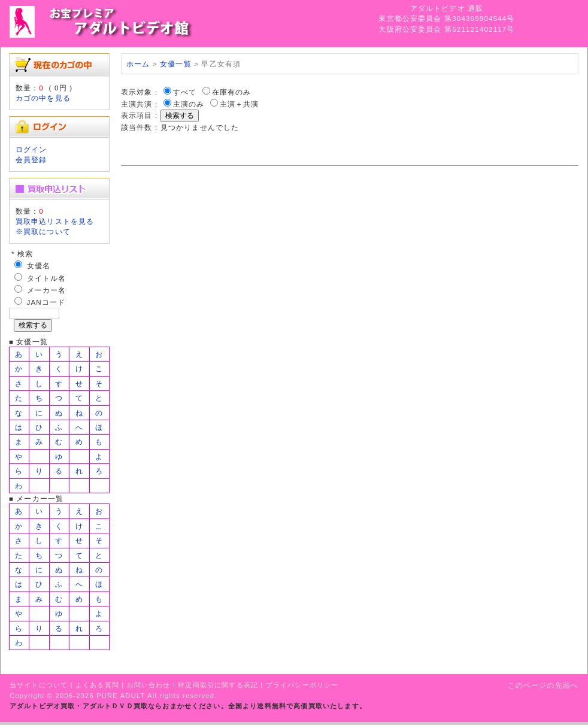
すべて (185, 92)
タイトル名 (47, 278)
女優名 (39, 266)
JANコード (46, 302)
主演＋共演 (240, 104)
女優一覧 (176, 64)
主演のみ (189, 104)
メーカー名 (47, 290)
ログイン (31, 149)
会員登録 (31, 160)
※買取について (43, 231)
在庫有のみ (232, 92)
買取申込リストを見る (55, 221)
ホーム (138, 64)
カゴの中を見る (43, 98)
